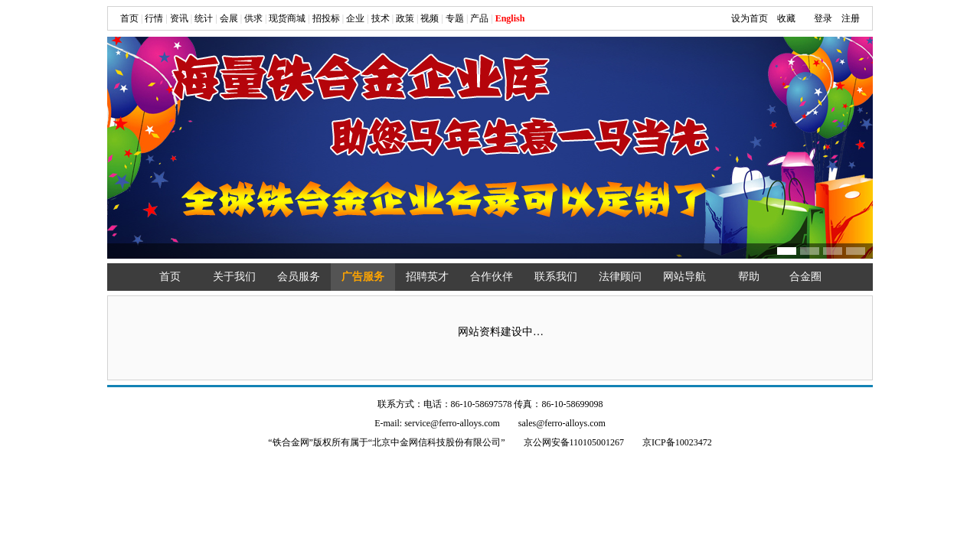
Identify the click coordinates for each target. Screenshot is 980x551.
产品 (479, 18)
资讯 (179, 18)
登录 (823, 18)
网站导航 (684, 277)
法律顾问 (620, 277)
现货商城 (287, 18)
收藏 (786, 18)
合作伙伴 (492, 277)
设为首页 (750, 18)
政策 (405, 18)
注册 (851, 18)
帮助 (749, 277)
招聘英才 (427, 277)
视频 (430, 18)
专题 (455, 18)
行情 (154, 18)
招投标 (326, 18)
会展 (229, 18)
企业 (355, 18)
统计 (204, 18)
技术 (381, 18)
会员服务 (299, 277)
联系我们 (556, 277)
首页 (129, 18)
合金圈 (805, 277)
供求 (253, 18)
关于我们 (234, 277)
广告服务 (363, 277)
